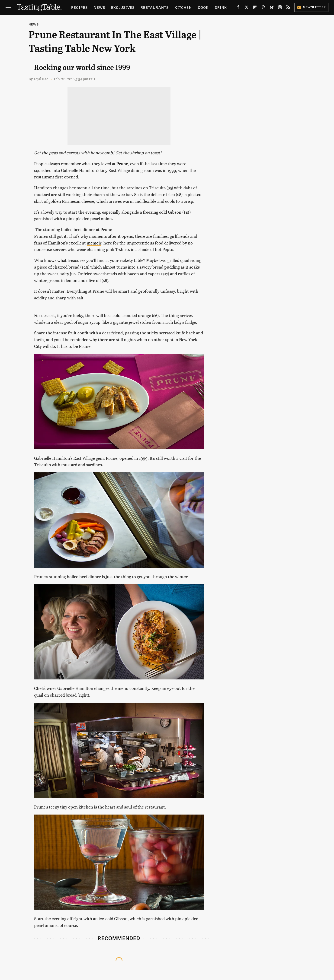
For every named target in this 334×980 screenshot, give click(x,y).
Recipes (79, 7)
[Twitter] (247, 8)
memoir (94, 243)
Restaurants (155, 7)
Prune (122, 163)
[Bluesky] (272, 8)
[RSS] (288, 8)
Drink (221, 7)
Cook (203, 7)
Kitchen (183, 7)
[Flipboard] (255, 8)
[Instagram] (280, 8)
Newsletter (311, 7)
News (99, 7)
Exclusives (123, 7)
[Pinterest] (263, 8)
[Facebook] (238, 8)
